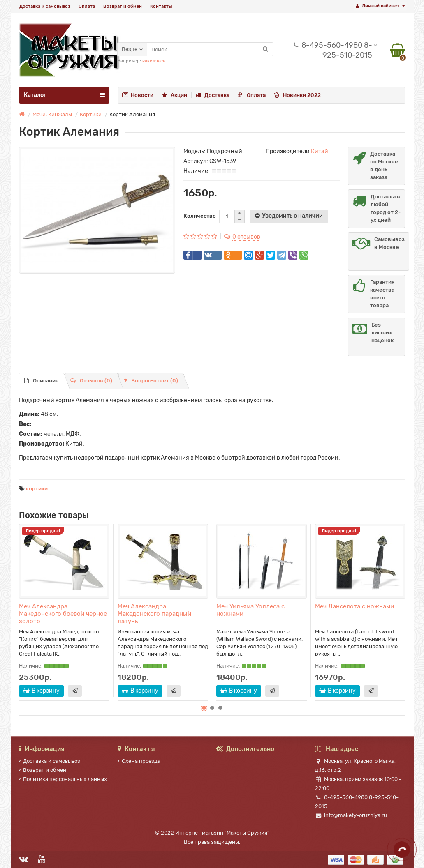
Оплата (87, 6)
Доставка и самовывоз (45, 6)
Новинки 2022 (298, 95)
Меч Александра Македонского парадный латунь (154, 614)
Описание (42, 381)
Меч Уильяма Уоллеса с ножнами (250, 610)
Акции (175, 95)
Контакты (161, 6)
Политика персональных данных (63, 779)
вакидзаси (154, 61)
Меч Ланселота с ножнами (354, 606)
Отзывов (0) (91, 381)
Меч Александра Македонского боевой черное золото (63, 614)
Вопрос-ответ (151, 381)
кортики (37, 489)
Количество (200, 216)
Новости (138, 95)
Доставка (213, 95)
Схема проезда (139, 761)
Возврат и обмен (123, 6)
